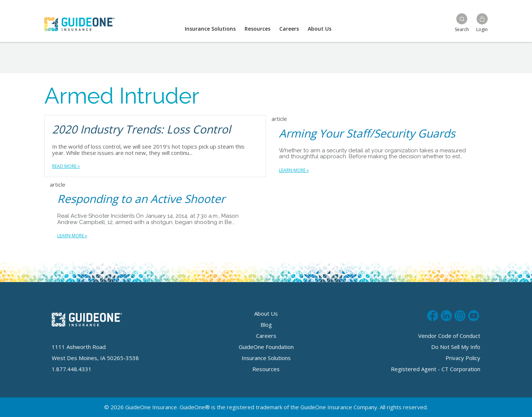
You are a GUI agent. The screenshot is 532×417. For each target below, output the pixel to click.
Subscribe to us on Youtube (474, 315)
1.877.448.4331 (72, 369)
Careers (289, 29)
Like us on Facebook (433, 315)
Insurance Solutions (210, 29)
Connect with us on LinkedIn (446, 315)
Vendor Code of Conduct (449, 336)
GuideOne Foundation (266, 347)
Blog (266, 325)
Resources (258, 29)
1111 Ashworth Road (79, 347)
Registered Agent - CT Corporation (436, 369)
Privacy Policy (463, 358)
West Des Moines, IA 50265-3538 (95, 358)
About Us (320, 29)
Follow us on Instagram (460, 315)
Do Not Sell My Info (456, 347)
